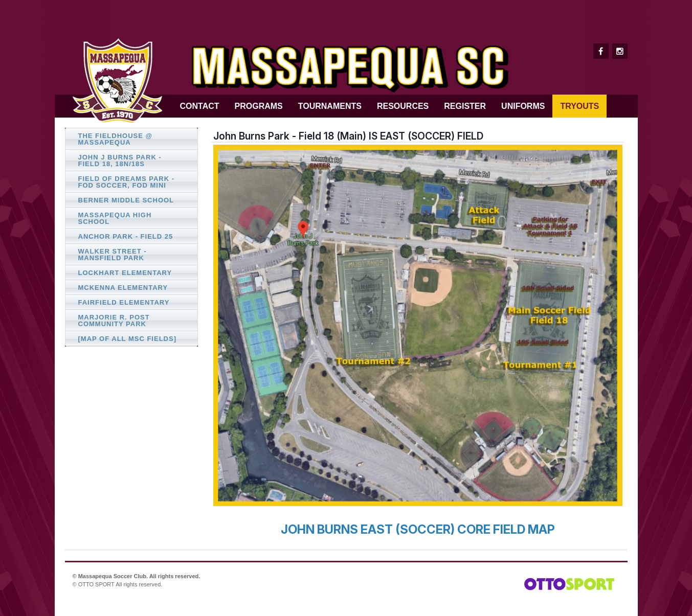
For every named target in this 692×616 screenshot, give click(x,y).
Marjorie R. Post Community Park (114, 321)
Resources (403, 106)
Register (465, 106)
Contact (200, 106)
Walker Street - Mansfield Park (113, 255)
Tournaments (330, 106)
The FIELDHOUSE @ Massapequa (116, 139)
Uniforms (523, 106)
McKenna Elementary (123, 288)
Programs (259, 106)
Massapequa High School (115, 218)
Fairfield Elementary (124, 302)
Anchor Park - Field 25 (126, 236)
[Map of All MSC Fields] (127, 339)
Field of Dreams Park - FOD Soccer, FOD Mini (127, 182)
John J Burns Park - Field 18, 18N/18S (120, 161)
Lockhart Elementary (125, 273)
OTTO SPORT (96, 584)
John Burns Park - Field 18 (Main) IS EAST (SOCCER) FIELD (348, 136)
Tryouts (579, 106)
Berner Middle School (126, 200)
